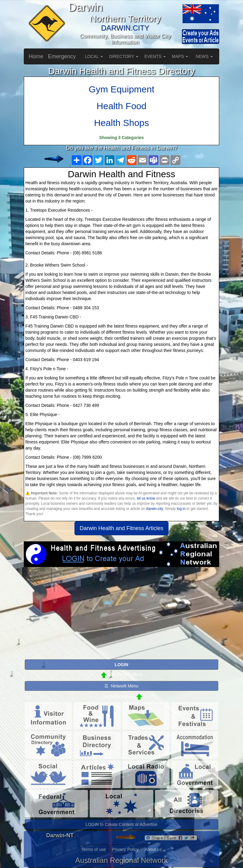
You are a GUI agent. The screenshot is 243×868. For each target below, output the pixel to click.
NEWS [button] (204, 56)
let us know (146, 498)
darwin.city (154, 509)
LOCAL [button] (94, 56)
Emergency (62, 56)
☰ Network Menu (121, 686)
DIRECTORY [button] (124, 56)
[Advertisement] (121, 616)
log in (181, 509)
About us (153, 849)
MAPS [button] (180, 56)
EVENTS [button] (155, 56)
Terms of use (94, 849)
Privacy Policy (125, 849)
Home (36, 56)
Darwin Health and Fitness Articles (121, 528)
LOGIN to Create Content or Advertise (121, 824)
